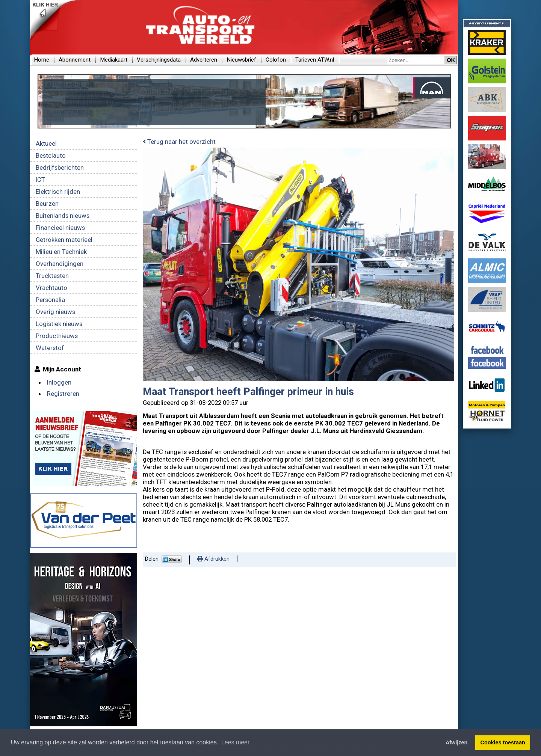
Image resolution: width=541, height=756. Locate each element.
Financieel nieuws (60, 228)
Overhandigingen (60, 264)
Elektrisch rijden (58, 192)
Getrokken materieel (64, 240)
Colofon (276, 60)
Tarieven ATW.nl (315, 60)
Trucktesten (52, 276)
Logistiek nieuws (59, 324)
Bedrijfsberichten (60, 167)
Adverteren (204, 60)
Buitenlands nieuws (63, 216)
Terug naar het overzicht (179, 142)
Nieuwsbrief (241, 60)
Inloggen (59, 382)
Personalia (50, 300)
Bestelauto (51, 155)
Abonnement (75, 60)
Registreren (63, 394)
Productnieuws (57, 336)
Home (42, 60)
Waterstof (50, 348)
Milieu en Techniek (61, 252)
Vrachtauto (51, 288)
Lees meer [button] (236, 742)
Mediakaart (114, 60)
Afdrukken (213, 559)
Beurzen (47, 204)
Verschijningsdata (159, 60)
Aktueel (46, 143)
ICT (40, 180)
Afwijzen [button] (456, 742)
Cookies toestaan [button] (503, 742)
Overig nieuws (55, 312)
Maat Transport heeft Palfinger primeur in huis (248, 392)
